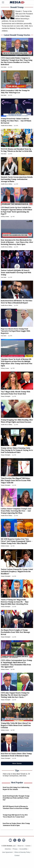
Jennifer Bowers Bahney (7, 126)
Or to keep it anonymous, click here (16, 775)
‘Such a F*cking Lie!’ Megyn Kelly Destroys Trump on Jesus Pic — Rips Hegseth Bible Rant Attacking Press (15, 602)
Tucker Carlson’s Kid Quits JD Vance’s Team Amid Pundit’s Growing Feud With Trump (16, 272)
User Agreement (7, 852)
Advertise (8, 849)
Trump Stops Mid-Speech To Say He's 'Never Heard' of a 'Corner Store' (15, 816)
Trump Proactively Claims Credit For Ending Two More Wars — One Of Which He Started (16, 121)
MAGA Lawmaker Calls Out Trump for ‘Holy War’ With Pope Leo (15, 91)
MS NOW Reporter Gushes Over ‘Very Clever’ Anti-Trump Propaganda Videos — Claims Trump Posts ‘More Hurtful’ (17, 541)
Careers (28, 846)
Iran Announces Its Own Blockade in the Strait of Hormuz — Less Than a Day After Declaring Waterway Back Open (17, 242)
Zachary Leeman (5, 217)
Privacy (15, 849)
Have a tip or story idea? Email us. (15, 774)
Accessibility (23, 849)
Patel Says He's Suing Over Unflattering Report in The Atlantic (16, 788)
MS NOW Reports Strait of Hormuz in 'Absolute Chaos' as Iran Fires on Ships (16, 807)
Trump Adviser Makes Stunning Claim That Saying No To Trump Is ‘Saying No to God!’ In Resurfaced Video (17, 450)
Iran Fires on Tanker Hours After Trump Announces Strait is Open (16, 824)
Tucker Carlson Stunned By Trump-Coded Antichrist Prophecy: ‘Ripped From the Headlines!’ (17, 571)
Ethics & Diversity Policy (22, 852)
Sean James (4, 67)
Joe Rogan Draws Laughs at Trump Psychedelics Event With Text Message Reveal (15, 632)
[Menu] (4, 2)
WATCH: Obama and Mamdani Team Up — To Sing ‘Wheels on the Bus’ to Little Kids (17, 150)
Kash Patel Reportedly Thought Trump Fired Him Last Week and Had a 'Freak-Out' (16, 798)
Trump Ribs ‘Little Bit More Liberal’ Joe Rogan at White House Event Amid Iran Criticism (16, 725)
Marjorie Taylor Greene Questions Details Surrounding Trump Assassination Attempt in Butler (17, 179)
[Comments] (13, 67)
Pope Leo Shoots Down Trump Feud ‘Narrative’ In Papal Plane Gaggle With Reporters (16, 331)
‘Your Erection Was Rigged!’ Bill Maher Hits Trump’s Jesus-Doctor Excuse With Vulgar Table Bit (16, 480)
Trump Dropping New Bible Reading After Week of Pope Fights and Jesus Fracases (17, 421)
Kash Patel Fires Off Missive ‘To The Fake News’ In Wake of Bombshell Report (17, 302)
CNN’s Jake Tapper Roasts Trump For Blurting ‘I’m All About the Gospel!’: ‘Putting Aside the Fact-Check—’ (15, 695)
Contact (17, 855)
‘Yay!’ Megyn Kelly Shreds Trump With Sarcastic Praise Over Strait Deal (16, 393)
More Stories (17, 763)
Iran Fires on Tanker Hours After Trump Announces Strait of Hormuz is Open (16, 755)
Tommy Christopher (6, 396)
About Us (20, 846)
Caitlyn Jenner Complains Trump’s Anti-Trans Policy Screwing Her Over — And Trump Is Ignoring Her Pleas (16, 511)
